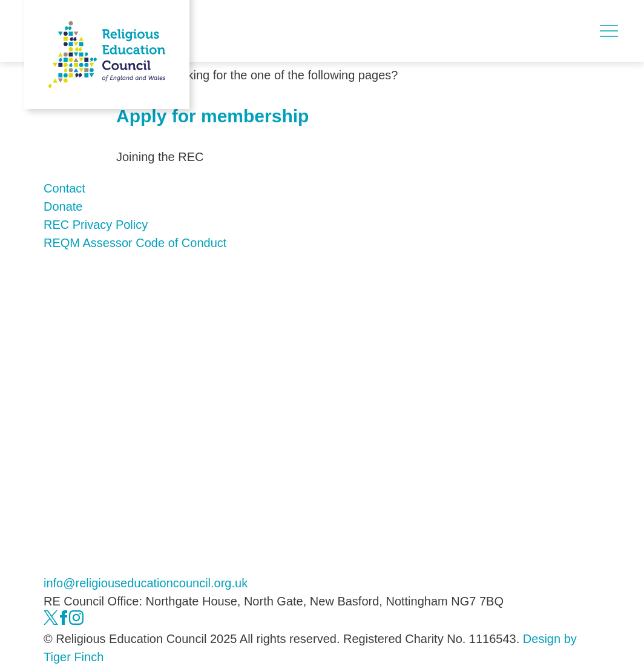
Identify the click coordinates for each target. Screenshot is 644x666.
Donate (63, 206)
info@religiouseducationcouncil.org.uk (146, 583)
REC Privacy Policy (96, 225)
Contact (64, 188)
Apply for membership (212, 116)
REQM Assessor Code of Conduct (135, 243)
